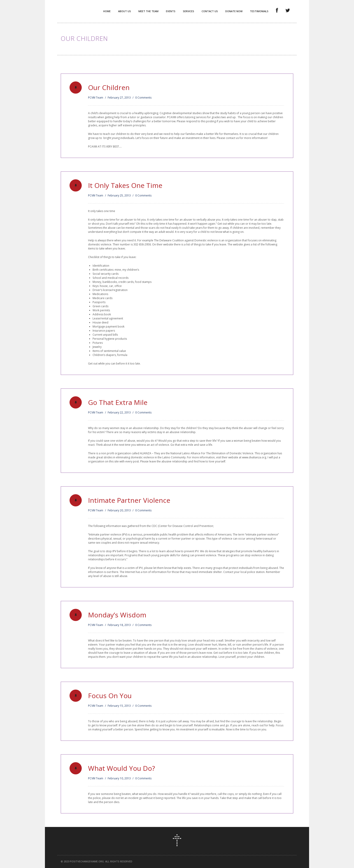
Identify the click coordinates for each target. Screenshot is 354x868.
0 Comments (143, 98)
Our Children (109, 87)
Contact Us (210, 11)
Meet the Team (148, 11)
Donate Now (234, 11)
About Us (125, 11)
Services (189, 11)
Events (171, 11)
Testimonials (259, 11)
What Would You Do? (121, 768)
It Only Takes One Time (125, 185)
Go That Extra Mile (118, 402)
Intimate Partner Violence (129, 500)
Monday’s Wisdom (117, 615)
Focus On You (110, 696)
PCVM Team (96, 98)
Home (107, 11)
